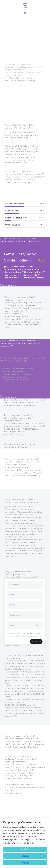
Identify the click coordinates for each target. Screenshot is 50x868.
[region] (25, 843)
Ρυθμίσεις (25, 856)
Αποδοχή (25, 849)
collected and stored (26, 636)
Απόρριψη (25, 863)
